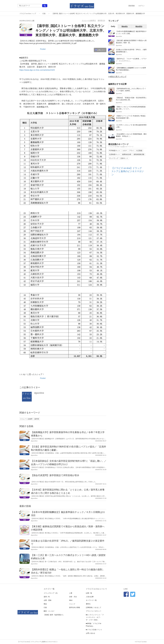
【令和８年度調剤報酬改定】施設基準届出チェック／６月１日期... (131, 32)
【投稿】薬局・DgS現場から (54, 615)
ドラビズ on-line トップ (28, 14)
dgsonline (39, 393)
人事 (71, 593)
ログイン (142, 6)
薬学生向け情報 (75, 607)
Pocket (43, 49)
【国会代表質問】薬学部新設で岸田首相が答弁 (55, 475)
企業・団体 (48, 600)
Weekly (125, 26)
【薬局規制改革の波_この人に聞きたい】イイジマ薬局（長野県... (131, 90)
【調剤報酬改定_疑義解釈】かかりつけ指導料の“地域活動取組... (131, 69)
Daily (113, 26)
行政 (44, 14)
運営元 (88, 604)
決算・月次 (73, 597)
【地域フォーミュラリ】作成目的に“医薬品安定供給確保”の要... (131, 117)
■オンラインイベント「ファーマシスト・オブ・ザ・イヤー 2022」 (95, 617)
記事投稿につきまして (94, 607)
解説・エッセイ (49, 611)
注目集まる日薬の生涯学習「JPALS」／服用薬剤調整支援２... (131, 51)
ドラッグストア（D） (51, 593)
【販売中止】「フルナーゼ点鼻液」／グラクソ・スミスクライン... (131, 60)
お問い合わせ (91, 633)
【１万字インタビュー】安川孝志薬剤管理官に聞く (131, 126)
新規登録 (132, 6)
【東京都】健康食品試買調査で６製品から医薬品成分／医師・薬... (131, 42)
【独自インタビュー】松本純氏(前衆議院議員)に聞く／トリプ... (131, 108)
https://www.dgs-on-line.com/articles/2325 (37, 70)
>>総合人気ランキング (117, 77)
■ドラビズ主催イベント (94, 630)
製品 (45, 604)
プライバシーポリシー (94, 611)
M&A (71, 600)
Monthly (139, 26)
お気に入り (100, 50)
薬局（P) (47, 597)
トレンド (72, 604)
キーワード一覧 (91, 600)
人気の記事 (90, 597)
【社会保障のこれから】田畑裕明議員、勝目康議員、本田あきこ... (131, 135)
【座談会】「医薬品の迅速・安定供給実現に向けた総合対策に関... (131, 99)
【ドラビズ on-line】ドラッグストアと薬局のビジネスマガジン (128, 171)
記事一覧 (89, 593)
